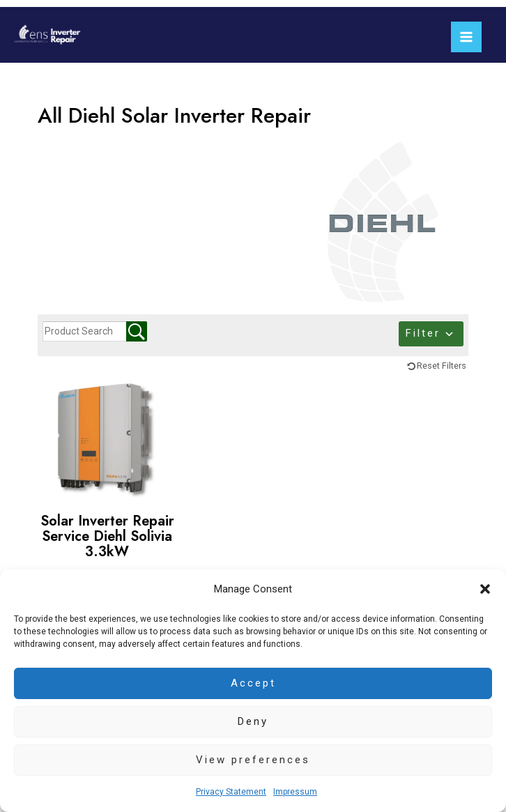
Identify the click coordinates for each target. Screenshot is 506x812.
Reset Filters (442, 366)
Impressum (295, 792)
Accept (253, 683)
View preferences (253, 760)
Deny (253, 721)
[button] (485, 589)
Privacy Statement (231, 792)
